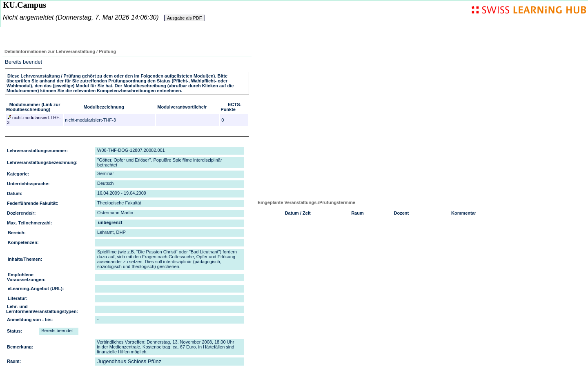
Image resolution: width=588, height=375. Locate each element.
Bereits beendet (23, 62)
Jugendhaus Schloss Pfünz (129, 361)
